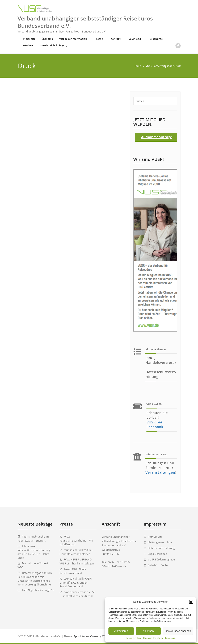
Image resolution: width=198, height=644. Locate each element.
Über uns (47, 39)
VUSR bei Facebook (155, 424)
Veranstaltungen (160, 472)
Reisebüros (156, 39)
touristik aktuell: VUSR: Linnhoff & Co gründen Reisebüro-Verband (76, 582)
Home (137, 66)
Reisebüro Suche (158, 565)
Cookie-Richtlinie (134, 638)
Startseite (29, 39)
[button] (191, 602)
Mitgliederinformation (74, 39)
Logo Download (158, 554)
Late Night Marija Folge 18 (38, 590)
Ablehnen (148, 631)
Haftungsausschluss (160, 542)
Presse (100, 39)
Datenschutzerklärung (153, 638)
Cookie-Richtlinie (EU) (54, 45)
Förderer (29, 45)
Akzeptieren (121, 631)
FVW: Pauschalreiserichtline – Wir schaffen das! (77, 540)
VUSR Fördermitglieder (160, 66)
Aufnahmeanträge (157, 137)
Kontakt (117, 39)
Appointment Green (85, 636)
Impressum (170, 638)
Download (136, 39)
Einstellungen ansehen (178, 631)
